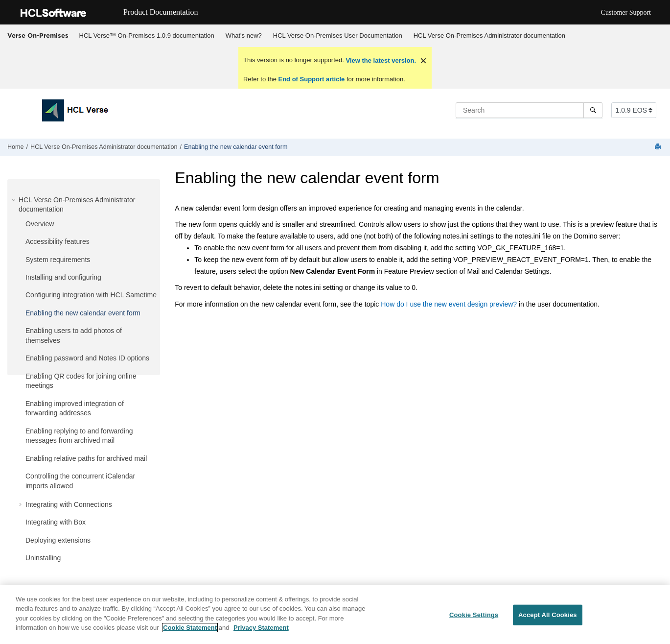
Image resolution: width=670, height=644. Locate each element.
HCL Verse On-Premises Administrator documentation (489, 36)
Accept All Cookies (548, 615)
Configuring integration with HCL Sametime (91, 295)
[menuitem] (147, 36)
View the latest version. (380, 60)
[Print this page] (659, 147)
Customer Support (626, 12)
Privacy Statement (261, 629)
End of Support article (312, 79)
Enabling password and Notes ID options (87, 358)
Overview (40, 224)
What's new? (244, 36)
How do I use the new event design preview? (449, 304)
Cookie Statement (190, 629)
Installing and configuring (63, 277)
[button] (15, 200)
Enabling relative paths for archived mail (86, 458)
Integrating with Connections (69, 504)
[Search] (593, 110)
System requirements (58, 260)
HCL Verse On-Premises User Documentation (338, 36)
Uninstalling (43, 558)
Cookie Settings (474, 615)
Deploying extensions (58, 540)
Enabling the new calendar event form (236, 147)
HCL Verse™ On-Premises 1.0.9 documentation (147, 36)
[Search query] (529, 110)
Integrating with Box (56, 522)
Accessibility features (58, 241)
